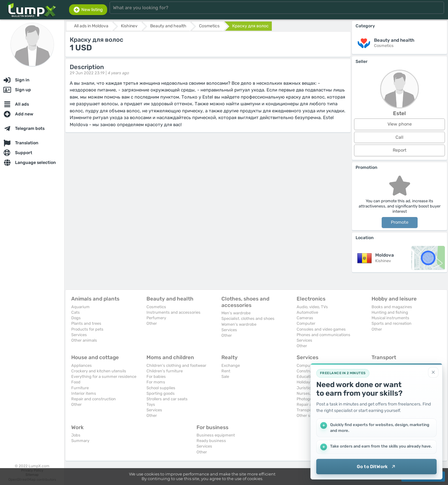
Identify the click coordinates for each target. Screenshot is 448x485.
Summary (80, 441)
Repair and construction (93, 399)
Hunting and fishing (390, 312)
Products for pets (87, 329)
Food (76, 382)
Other (152, 323)
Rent (226, 371)
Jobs (76, 435)
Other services (310, 415)
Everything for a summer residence (104, 376)
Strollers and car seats (167, 399)
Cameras (305, 318)
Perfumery (156, 318)
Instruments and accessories (173, 312)
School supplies (161, 388)
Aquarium (80, 307)
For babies (156, 376)
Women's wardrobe (239, 324)
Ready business (211, 441)
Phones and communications (323, 335)
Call (399, 137)
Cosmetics (156, 307)
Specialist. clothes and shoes (248, 318)
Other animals (84, 340)
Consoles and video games (321, 329)
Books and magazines (392, 307)
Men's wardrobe (236, 313)
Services (79, 335)
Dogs (76, 318)
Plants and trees (86, 323)
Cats (76, 312)
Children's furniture (165, 371)
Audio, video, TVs (312, 307)
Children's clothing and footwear (176, 365)
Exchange (231, 365)
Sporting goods (161, 393)
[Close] (433, 372)
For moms (156, 382)
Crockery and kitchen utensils (99, 371)
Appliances (82, 365)
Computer (306, 323)
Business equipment (216, 435)
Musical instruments (390, 318)
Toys (151, 404)
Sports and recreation (392, 323)
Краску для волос (250, 26)
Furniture (80, 388)
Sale (225, 376)
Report (400, 150)
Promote (400, 222)
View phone (400, 124)
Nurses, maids (310, 393)
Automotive (307, 312)
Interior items (84, 393)
